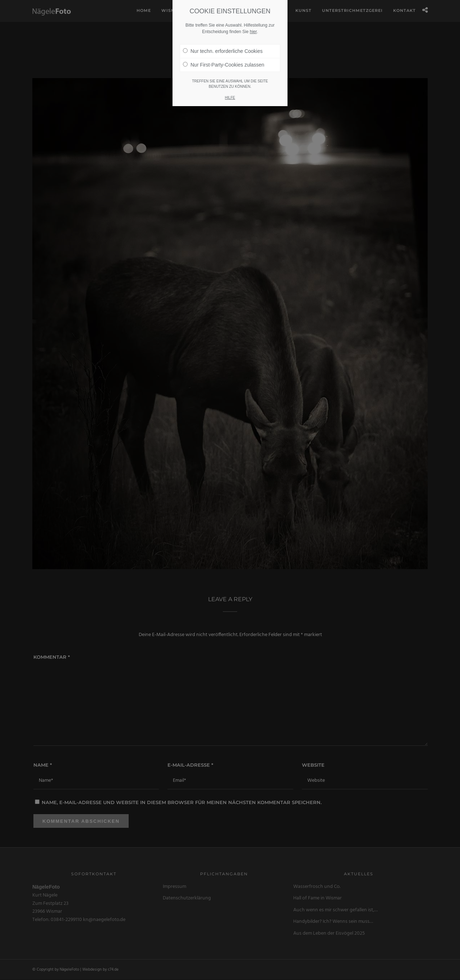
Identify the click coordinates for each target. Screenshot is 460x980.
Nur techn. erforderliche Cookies (223, 51)
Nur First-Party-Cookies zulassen (224, 65)
